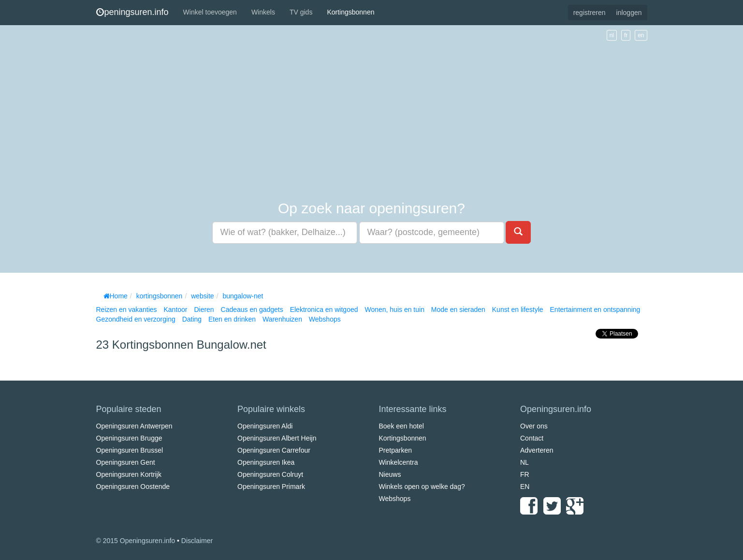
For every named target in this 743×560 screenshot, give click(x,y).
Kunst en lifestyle (518, 309)
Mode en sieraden (458, 309)
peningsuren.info (132, 12)
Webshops (325, 319)
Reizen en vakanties (127, 309)
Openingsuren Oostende (133, 486)
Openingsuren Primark (271, 486)
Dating (192, 319)
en (641, 35)
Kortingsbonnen (350, 12)
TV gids (301, 12)
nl (612, 35)
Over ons (534, 426)
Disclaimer (197, 541)
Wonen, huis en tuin (394, 309)
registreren (590, 13)
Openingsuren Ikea (266, 462)
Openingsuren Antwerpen (134, 426)
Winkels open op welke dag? (422, 486)
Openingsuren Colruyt (270, 474)
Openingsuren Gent (126, 462)
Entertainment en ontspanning (595, 309)
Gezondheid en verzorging (136, 319)
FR (525, 474)
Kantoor (175, 309)
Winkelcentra (399, 462)
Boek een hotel (401, 426)
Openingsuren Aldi (265, 426)
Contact (532, 438)
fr (626, 35)
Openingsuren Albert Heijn (277, 438)
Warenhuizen (282, 319)
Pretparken (395, 450)
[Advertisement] (372, 113)
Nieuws (390, 474)
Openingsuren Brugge (129, 438)
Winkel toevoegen (210, 12)
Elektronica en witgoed (324, 309)
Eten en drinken (232, 319)
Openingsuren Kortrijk (129, 474)
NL (524, 462)
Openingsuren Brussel (130, 450)
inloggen (629, 13)
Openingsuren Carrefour (274, 450)
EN (525, 486)
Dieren (204, 309)
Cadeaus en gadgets (252, 309)
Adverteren (537, 450)
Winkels (263, 12)
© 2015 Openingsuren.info (136, 541)
